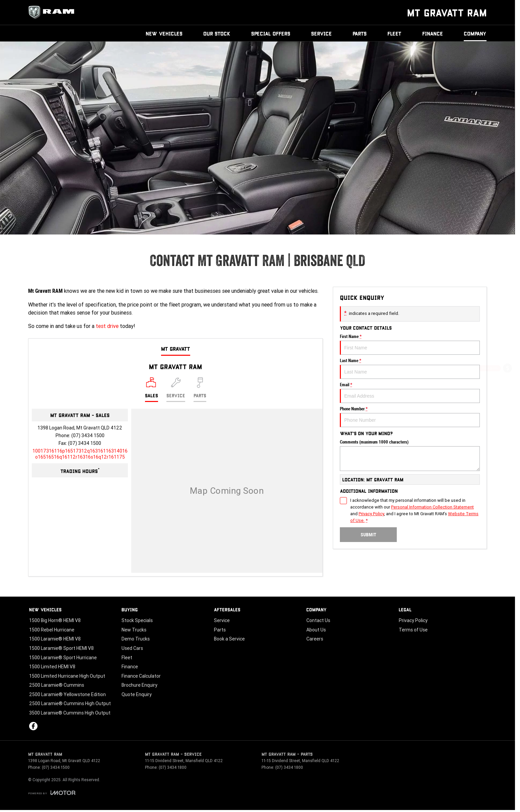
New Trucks (134, 630)
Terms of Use (413, 630)
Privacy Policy (413, 620)
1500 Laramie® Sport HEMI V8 (61, 648)
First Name (410, 344)
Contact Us (318, 620)
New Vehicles (164, 33)
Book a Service (229, 639)
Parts (360, 33)
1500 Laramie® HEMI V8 (55, 639)
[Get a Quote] (507, 369)
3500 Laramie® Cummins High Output (70, 713)
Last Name (410, 368)
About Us (316, 630)
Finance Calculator (141, 676)
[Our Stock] (507, 439)
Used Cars (132, 648)
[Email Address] (80, 454)
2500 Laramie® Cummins (57, 685)
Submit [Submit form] (368, 535)
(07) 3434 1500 (88, 435)
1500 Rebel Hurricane (52, 630)
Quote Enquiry (137, 694)
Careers (315, 639)
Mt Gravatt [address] (176, 349)
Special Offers (271, 33)
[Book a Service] (507, 387)
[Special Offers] (507, 405)
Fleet (394, 33)
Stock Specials (137, 620)
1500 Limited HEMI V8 (52, 667)
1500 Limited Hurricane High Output (67, 676)
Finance (433, 33)
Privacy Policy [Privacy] (371, 514)
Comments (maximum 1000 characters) (410, 455)
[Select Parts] (200, 390)
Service (321, 33)
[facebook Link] (33, 726)
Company (475, 33)
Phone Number (410, 417)
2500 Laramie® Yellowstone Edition (67, 694)
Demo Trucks (136, 639)
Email (410, 393)
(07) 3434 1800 (173, 767)
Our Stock (217, 33)
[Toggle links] (52, 793)
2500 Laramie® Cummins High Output (70, 703)
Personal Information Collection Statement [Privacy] (432, 507)
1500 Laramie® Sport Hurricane (63, 658)
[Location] (152, 390)
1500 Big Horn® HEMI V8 (55, 620)
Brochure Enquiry (139, 685)
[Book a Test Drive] (508, 422)
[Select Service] (176, 390)
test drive (107, 326)
